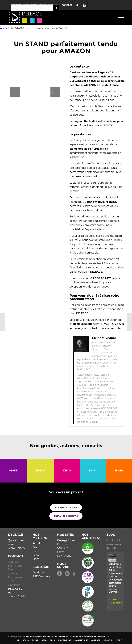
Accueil (4, 28)
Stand (36, 544)
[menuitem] (120, 17)
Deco (36, 551)
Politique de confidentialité (55, 636)
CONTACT (67, 5)
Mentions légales (33, 636)
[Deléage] (26, 18)
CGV (109, 636)
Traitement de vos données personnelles (87, 636)
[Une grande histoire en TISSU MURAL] (130, 322)
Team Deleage (17, 548)
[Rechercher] (35, 8)
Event (36, 547)
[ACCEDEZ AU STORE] (66, 507)
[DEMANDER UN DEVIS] (66, 516)
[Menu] (120, 17)
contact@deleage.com (22, 596)
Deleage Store (66, 540)
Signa (36, 559)
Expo (36, 555)
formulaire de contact (109, 328)
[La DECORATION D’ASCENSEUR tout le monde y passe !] (2, 322)
